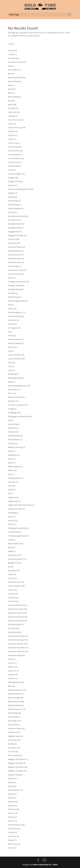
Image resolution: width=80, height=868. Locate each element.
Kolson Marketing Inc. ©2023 (45, 865)
